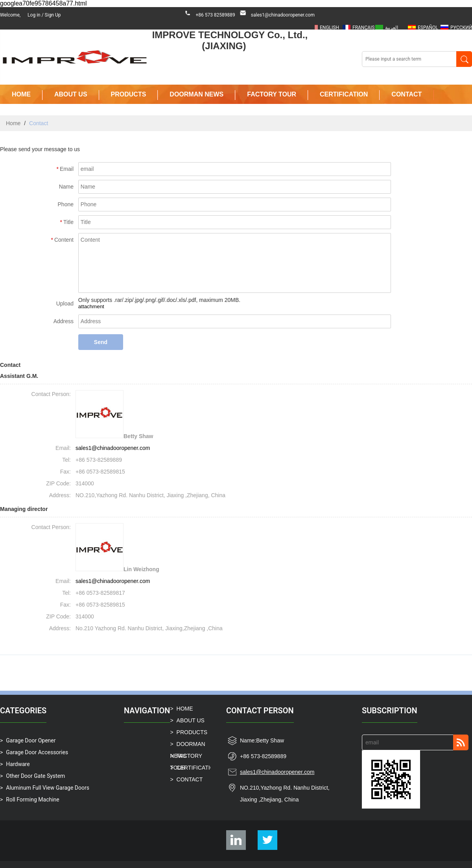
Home (13, 123)
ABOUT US (71, 94)
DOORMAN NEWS (196, 94)
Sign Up (53, 15)
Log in (34, 15)
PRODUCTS (129, 94)
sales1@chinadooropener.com (283, 15)
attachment (91, 306)
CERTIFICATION (344, 94)
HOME (21, 94)
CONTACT (407, 94)
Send (101, 342)
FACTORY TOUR (272, 94)
